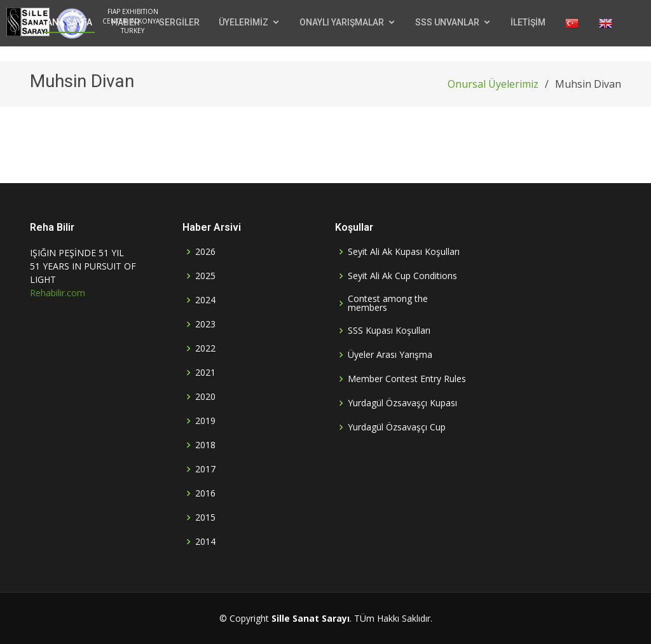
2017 (205, 469)
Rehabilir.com (58, 293)
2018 (205, 445)
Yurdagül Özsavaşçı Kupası (402, 403)
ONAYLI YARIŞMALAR (342, 22)
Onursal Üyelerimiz (493, 84)
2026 (205, 252)
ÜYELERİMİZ (243, 22)
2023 (205, 324)
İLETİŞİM (528, 22)
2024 (205, 300)
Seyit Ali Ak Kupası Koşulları (404, 252)
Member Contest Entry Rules (407, 379)
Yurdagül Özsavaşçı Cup (397, 427)
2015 (205, 517)
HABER (126, 22)
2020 (205, 397)
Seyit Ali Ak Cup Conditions (402, 276)
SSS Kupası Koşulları (389, 331)
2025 (205, 276)
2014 (205, 542)
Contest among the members (388, 303)
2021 (205, 373)
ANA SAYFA (69, 22)
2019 (205, 421)
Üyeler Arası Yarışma (390, 355)
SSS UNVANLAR (447, 22)
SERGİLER (179, 22)
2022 (205, 348)
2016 (205, 493)
